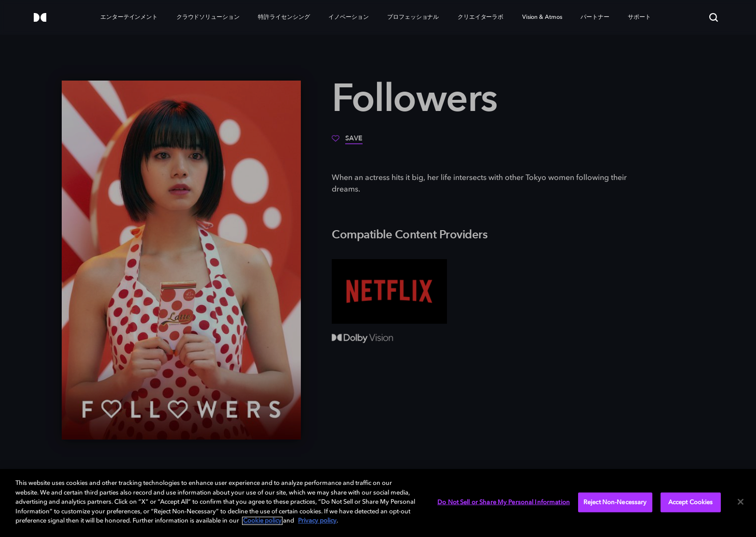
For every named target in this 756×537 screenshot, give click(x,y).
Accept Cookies (691, 502)
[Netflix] (389, 291)
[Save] (347, 142)
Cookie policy (262, 521)
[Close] (741, 502)
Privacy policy (317, 521)
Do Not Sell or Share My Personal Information (504, 502)
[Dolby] (40, 18)
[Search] (714, 17)
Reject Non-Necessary (615, 502)
